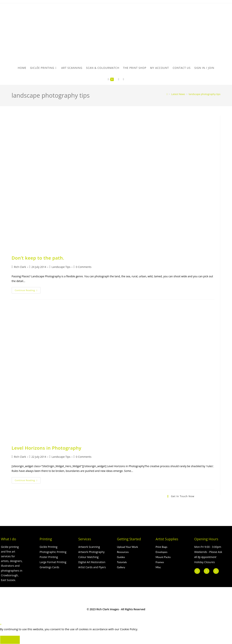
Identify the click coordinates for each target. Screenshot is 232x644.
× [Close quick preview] (1, 624)
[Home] (167, 94)
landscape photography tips (205, 94)
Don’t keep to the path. (38, 258)
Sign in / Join (204, 68)
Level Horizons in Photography (47, 448)
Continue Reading (28, 289)
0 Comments (84, 267)
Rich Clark (20, 267)
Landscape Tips (61, 267)
